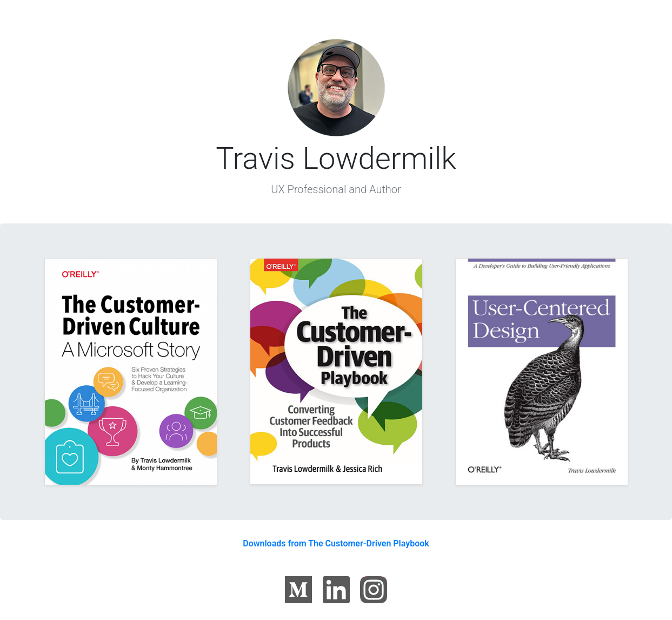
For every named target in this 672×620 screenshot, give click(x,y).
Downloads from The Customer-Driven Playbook (336, 543)
